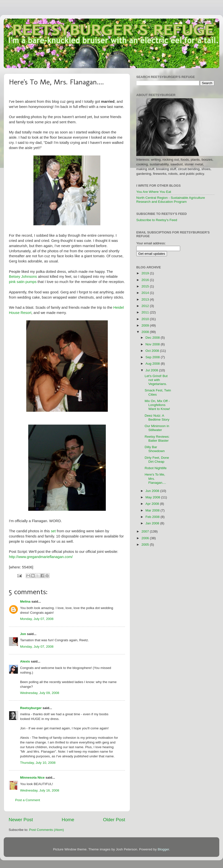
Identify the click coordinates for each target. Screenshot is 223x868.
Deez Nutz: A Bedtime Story (157, 418)
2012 (146, 306)
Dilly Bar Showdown (155, 449)
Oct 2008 (153, 351)
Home (68, 820)
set (53, 531)
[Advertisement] (199, 338)
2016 (146, 280)
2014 (146, 293)
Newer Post (21, 820)
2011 (146, 312)
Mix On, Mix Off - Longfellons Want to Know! (157, 405)
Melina (25, 601)
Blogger (163, 849)
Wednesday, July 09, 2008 (40, 693)
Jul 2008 (152, 370)
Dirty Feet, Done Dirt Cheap (157, 460)
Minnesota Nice (32, 778)
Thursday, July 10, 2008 (38, 763)
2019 (146, 273)
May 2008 (153, 497)
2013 (146, 299)
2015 (146, 286)
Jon (23, 634)
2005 (146, 545)
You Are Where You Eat (154, 192)
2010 (146, 319)
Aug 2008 (153, 364)
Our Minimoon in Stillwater (157, 428)
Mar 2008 (153, 510)
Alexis (25, 661)
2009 (146, 325)
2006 (146, 538)
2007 (146, 531)
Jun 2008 (153, 491)
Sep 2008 (153, 357)
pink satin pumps (23, 282)
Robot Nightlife (156, 468)
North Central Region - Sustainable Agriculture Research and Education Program (171, 200)
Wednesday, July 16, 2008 (40, 790)
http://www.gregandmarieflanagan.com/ (41, 557)
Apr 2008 (153, 504)
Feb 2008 (153, 517)
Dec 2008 (153, 338)
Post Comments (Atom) (47, 830)
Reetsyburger (31, 708)
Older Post (114, 820)
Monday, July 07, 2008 (37, 619)
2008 (146, 332)
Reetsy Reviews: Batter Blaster (157, 439)
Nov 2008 (153, 344)
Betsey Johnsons (23, 277)
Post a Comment (28, 800)
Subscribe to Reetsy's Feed (157, 220)
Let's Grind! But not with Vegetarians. (156, 380)
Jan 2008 (153, 523)
